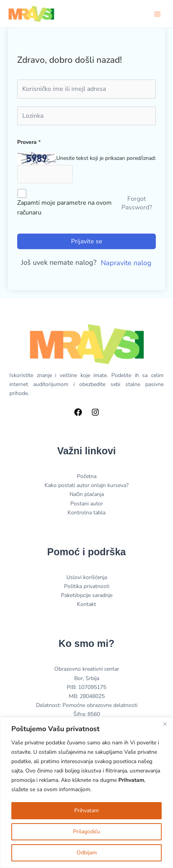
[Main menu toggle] (157, 14)
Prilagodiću (86, 832)
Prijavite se (87, 241)
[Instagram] (95, 412)
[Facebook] (78, 412)
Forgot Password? (137, 203)
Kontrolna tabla (86, 513)
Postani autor (87, 504)
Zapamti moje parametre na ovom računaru (64, 208)
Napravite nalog (126, 263)
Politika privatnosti (87, 586)
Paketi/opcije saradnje (87, 595)
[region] (86, 793)
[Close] (165, 724)
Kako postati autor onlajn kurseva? (86, 485)
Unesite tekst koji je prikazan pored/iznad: (106, 158)
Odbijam (87, 853)
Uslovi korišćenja (87, 577)
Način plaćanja (87, 494)
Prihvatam (86, 810)
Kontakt (86, 604)
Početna (87, 476)
